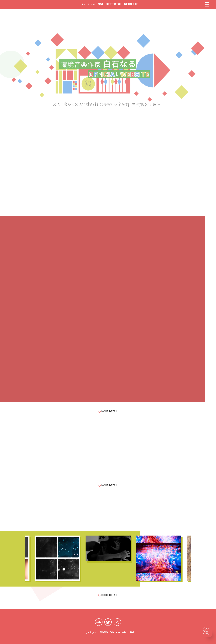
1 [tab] (98, 584)
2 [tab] (102, 584)
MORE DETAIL (108, 411)
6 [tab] (118, 584)
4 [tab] (110, 584)
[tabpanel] (108, 548)
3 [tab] (106, 584)
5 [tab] (114, 584)
